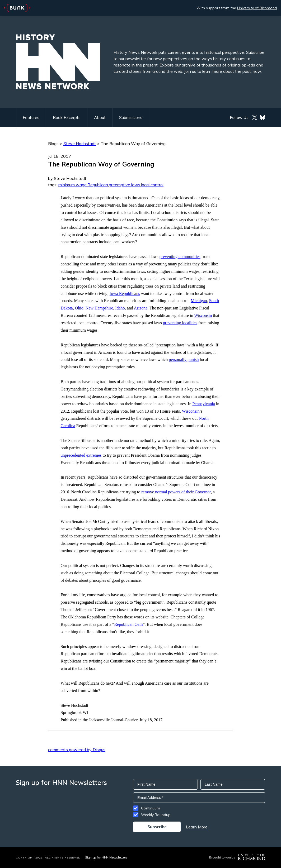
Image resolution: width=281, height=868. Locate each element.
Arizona (141, 308)
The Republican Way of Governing (133, 144)
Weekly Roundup (156, 815)
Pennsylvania (203, 404)
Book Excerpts (67, 117)
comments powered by (77, 750)
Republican (98, 185)
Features (31, 117)
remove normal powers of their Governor (176, 492)
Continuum (151, 808)
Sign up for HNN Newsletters (106, 857)
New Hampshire (99, 308)
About (100, 117)
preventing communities (180, 257)
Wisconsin (203, 315)
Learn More (197, 827)
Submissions (131, 117)
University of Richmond (257, 8)
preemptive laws (125, 185)
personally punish (184, 359)
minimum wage (72, 185)
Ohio (79, 308)
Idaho (120, 308)
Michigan (199, 301)
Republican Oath (129, 624)
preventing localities (180, 323)
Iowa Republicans (125, 294)
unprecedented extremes (81, 455)
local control (152, 185)
